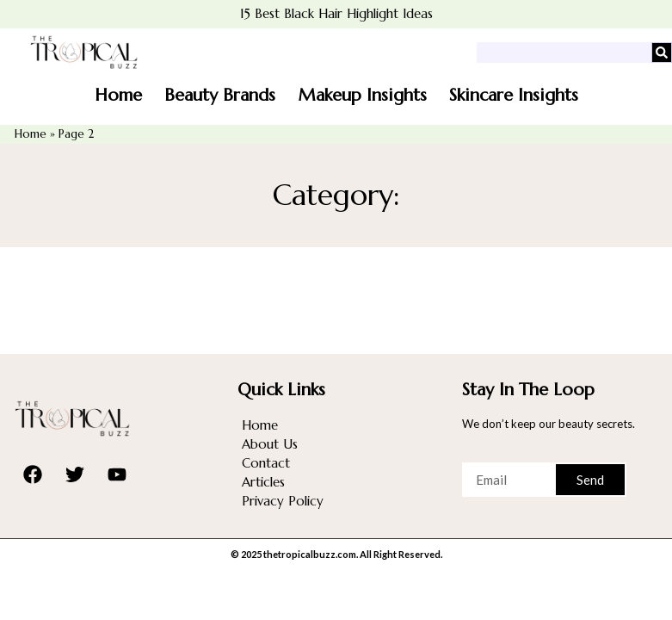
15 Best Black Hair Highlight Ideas (336, 13)
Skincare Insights (514, 95)
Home (118, 95)
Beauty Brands (220, 95)
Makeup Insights (362, 95)
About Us (270, 444)
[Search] (662, 53)
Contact (266, 463)
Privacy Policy (283, 501)
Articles (263, 482)
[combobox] (564, 53)
